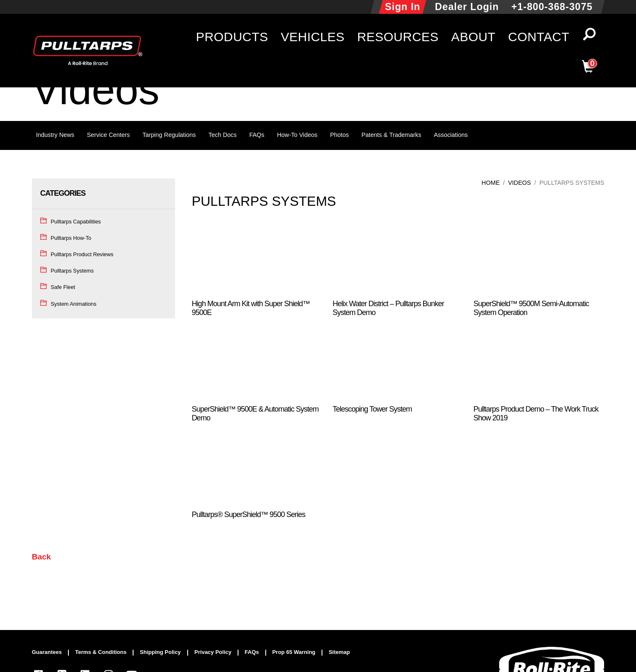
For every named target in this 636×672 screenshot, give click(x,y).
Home (491, 183)
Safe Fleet (63, 287)
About (474, 37)
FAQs (257, 135)
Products (232, 37)
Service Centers (108, 135)
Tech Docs (223, 135)
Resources (398, 37)
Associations (451, 135)
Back (41, 557)
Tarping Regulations (169, 135)
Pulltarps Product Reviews (82, 254)
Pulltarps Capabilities (76, 222)
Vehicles (313, 37)
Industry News (55, 135)
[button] (589, 37)
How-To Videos (297, 135)
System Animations (74, 304)
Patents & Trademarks (391, 135)
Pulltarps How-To (71, 238)
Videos (519, 183)
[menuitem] (51, 653)
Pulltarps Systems (72, 271)
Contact (539, 37)
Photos (339, 135)
